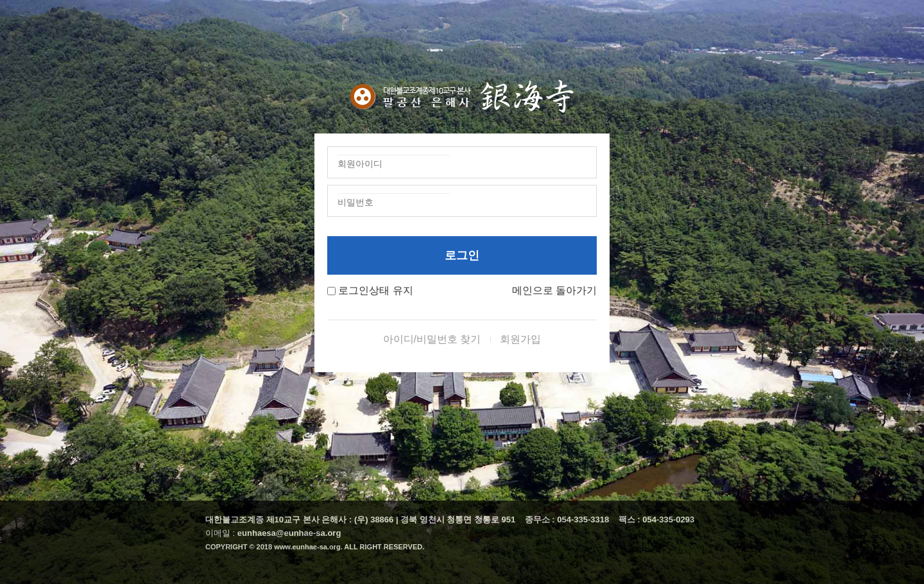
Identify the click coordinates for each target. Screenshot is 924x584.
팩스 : (631, 520)
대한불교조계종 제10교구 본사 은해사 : (278, 520)
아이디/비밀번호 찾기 (432, 339)
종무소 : (541, 520)
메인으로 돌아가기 (554, 290)
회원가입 (520, 339)
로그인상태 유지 (375, 290)
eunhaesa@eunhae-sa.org (289, 533)
